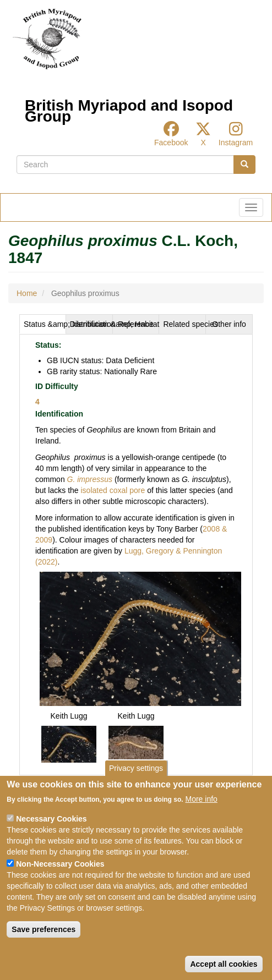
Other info (229, 324)
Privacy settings (136, 768)
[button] (140, 638)
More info (202, 799)
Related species (184, 324)
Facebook (171, 143)
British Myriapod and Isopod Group (129, 108)
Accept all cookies (224, 964)
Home (27, 293)
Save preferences (43, 929)
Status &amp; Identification (45, 324)
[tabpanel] (136, 555)
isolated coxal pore (112, 490)
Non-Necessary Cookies (60, 864)
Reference (136, 324)
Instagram (236, 143)
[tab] (43, 324)
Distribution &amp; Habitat (91, 324)
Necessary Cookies (51, 819)
